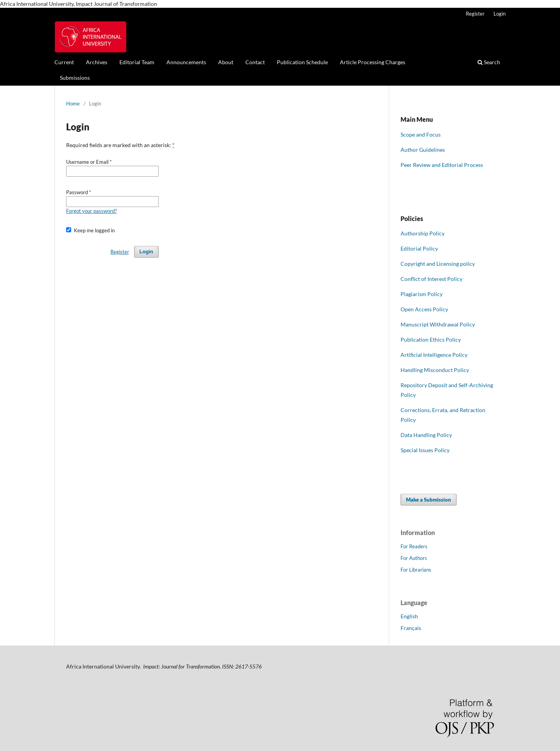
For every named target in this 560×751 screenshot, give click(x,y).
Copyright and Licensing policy (438, 264)
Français (411, 628)
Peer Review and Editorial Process (442, 165)
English (409, 616)
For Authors (414, 558)
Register (475, 14)
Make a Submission (429, 500)
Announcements (186, 62)
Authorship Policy (423, 233)
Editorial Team (137, 62)
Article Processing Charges (373, 62)
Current (64, 62)
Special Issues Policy (425, 450)
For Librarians (416, 570)
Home (73, 104)
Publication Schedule (302, 62)
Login (500, 14)
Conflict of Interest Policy (431, 279)
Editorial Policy (419, 248)
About (226, 62)
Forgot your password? (91, 211)
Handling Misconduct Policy (435, 370)
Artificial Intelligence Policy (434, 355)
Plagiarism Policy (422, 294)
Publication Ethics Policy (431, 340)
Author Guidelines (423, 150)
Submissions (75, 78)
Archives (97, 62)
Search (489, 62)
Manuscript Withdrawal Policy (438, 324)
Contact (255, 62)
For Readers (414, 546)
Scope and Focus (421, 134)
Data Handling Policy (426, 435)
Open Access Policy (424, 309)
